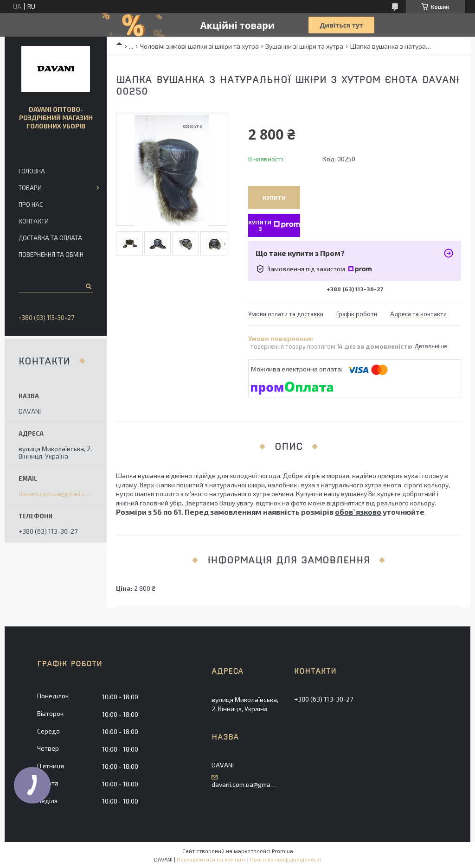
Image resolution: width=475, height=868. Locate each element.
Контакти (34, 221)
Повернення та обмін (51, 255)
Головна (32, 171)
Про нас (31, 204)
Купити (274, 198)
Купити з (274, 225)
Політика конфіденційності (286, 859)
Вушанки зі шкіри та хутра (304, 46)
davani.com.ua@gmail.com (56, 494)
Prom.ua (282, 851)
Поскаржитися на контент (211, 859)
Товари (30, 188)
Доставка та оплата (50, 238)
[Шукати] (88, 286)
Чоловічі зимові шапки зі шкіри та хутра (199, 46)
